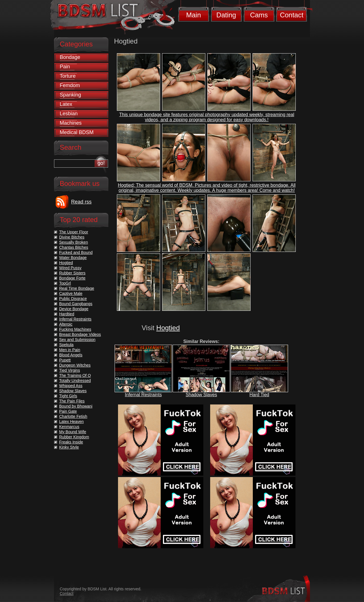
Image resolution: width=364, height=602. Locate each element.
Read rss (81, 202)
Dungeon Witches (75, 365)
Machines (71, 123)
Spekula (66, 345)
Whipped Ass (71, 386)
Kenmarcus (69, 427)
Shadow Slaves (201, 395)
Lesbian (69, 114)
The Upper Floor (74, 232)
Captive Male (71, 293)
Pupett (65, 360)
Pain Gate (68, 411)
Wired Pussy (70, 268)
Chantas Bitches (74, 247)
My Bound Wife (73, 432)
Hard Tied (259, 395)
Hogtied (168, 328)
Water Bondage (73, 258)
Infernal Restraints (143, 395)
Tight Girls (68, 396)
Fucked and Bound (76, 252)
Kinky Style (69, 447)
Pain (65, 67)
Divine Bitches (72, 237)
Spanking (70, 95)
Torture (68, 76)
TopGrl (65, 283)
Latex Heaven (71, 422)
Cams (259, 15)
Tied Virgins (70, 370)
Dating (226, 15)
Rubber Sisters (72, 273)
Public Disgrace (73, 299)
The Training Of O (75, 375)
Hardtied (67, 314)
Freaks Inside (71, 442)
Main (193, 15)
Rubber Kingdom (74, 437)
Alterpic (66, 324)
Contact (292, 15)
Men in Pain (70, 350)
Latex (66, 104)
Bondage (70, 57)
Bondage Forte (72, 278)
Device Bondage (74, 309)
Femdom (70, 85)
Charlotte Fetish (73, 416)
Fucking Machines (75, 329)
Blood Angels (71, 355)
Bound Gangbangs (76, 304)
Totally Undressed (75, 381)
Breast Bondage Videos (80, 334)
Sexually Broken (74, 242)
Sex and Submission (77, 340)
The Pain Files (72, 401)
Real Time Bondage (77, 288)
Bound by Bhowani (76, 406)
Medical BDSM (77, 132)
